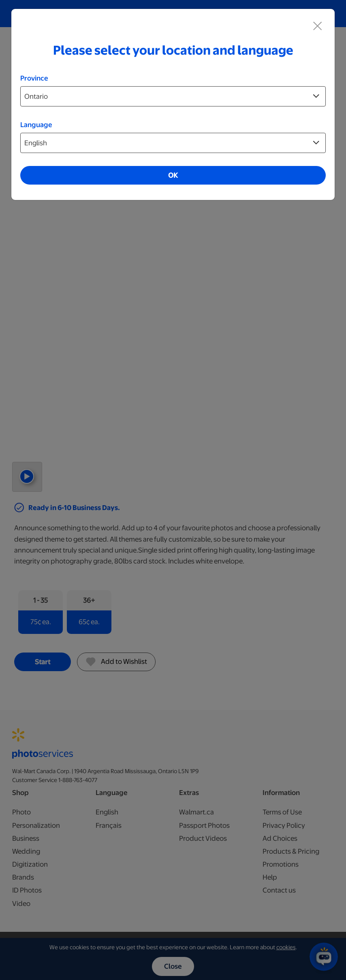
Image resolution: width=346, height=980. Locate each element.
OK (173, 175)
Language (36, 125)
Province (34, 78)
